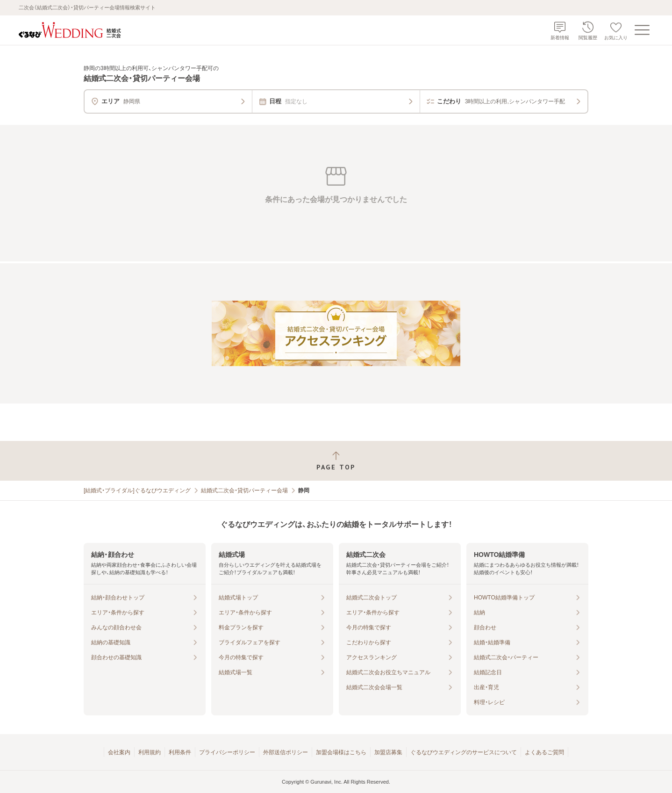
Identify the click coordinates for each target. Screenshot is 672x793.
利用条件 (180, 752)
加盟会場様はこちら (341, 752)
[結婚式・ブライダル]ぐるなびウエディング (137, 490)
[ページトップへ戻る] (336, 461)
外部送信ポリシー (286, 752)
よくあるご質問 (544, 752)
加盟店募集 (388, 752)
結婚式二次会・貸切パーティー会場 (244, 490)
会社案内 (119, 752)
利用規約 (150, 752)
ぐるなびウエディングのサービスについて (464, 752)
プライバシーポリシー (227, 752)
